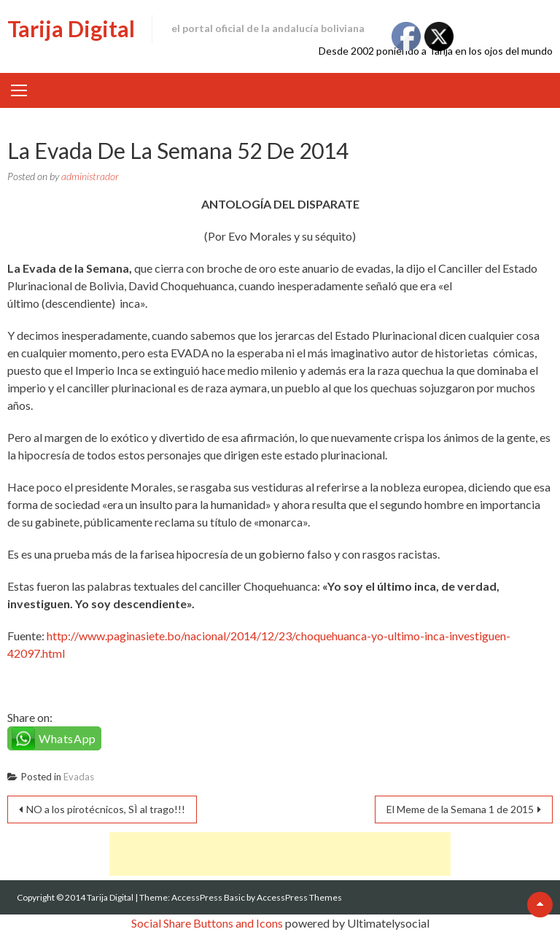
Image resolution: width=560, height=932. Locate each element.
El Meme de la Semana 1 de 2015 (460, 809)
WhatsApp (67, 738)
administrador (90, 176)
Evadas (79, 777)
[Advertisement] (280, 854)
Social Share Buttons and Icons (207, 923)
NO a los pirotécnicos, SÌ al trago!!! (106, 809)
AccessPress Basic (208, 897)
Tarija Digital (71, 28)
